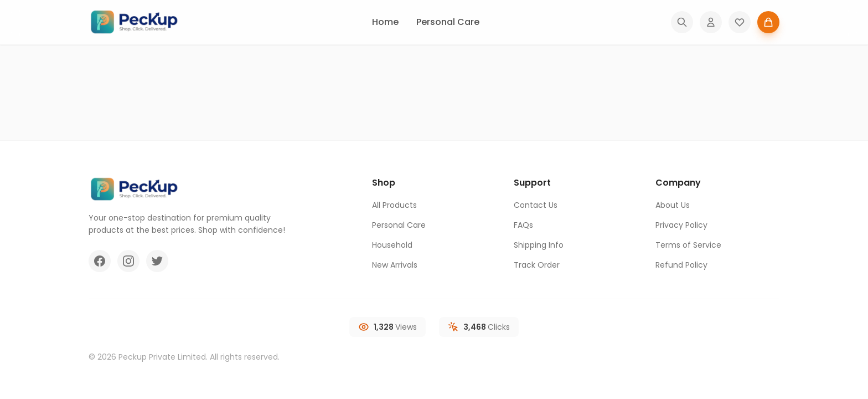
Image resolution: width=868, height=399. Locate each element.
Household (392, 245)
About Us (673, 205)
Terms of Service (688, 245)
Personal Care (448, 22)
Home (385, 22)
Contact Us (536, 205)
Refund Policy (681, 265)
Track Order (537, 265)
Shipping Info (539, 245)
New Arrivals (395, 265)
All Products (394, 205)
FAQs (523, 225)
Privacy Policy (681, 225)
